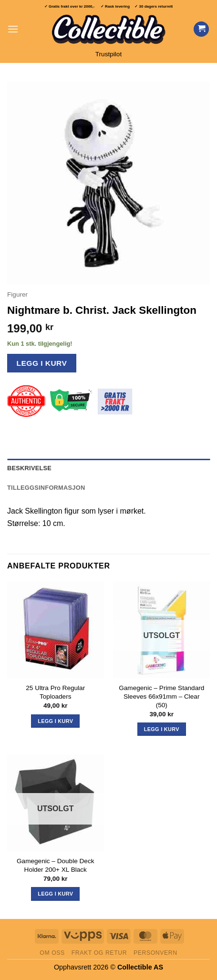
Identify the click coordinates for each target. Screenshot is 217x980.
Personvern (155, 953)
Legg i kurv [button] (55, 721)
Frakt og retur (99, 953)
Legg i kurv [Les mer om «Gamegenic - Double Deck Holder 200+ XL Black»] (55, 894)
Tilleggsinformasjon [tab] (46, 488)
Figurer (17, 294)
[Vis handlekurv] (201, 29)
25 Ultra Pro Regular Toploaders (55, 692)
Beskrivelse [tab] (29, 468)
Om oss (52, 953)
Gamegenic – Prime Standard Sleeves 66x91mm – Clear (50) (161, 696)
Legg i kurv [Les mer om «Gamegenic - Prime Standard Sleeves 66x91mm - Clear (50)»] (162, 729)
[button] (13, 29)
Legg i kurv (42, 363)
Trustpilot (108, 54)
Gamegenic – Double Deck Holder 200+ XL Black (55, 865)
